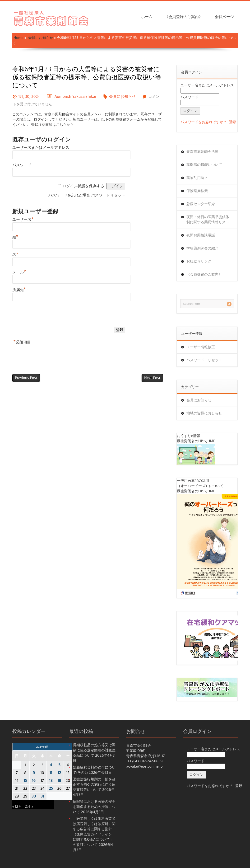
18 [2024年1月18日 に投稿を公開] (51, 781)
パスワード (22, 165)
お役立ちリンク (199, 261)
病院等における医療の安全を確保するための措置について (94, 807)
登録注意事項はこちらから (52, 125)
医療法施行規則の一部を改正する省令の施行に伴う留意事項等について (94, 784)
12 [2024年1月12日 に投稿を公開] (60, 773)
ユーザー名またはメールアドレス (41, 148)
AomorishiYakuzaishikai (75, 96)
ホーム (147, 17)
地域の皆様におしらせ (204, 413)
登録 (232, 122)
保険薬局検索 (197, 191)
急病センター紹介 (201, 204)
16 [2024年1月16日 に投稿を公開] (34, 781)
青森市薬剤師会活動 (202, 152)
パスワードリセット (108, 195)
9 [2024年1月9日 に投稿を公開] (34, 773)
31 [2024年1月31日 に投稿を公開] (42, 796)
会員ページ (224, 17)
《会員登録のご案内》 (184, 17)
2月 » (29, 807)
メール (19, 272)
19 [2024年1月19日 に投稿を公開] (59, 781)
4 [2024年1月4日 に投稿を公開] (51, 765)
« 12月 (17, 807)
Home (18, 38)
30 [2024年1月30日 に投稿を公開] (34, 796)
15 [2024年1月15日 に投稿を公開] (25, 781)
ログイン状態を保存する (83, 186)
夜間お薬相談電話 (201, 235)
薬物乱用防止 (197, 178)
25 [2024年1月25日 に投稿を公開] (51, 788)
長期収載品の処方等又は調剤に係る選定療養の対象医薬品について (94, 750)
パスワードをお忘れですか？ (204, 122)
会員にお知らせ (41, 38)
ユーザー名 (23, 219)
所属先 (19, 290)
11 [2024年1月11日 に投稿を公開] (51, 773)
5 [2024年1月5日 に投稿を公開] (59, 765)
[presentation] (48, 315)
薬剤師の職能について (204, 165)
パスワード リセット (204, 360)
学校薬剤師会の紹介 (202, 248)
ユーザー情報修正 (201, 347)
